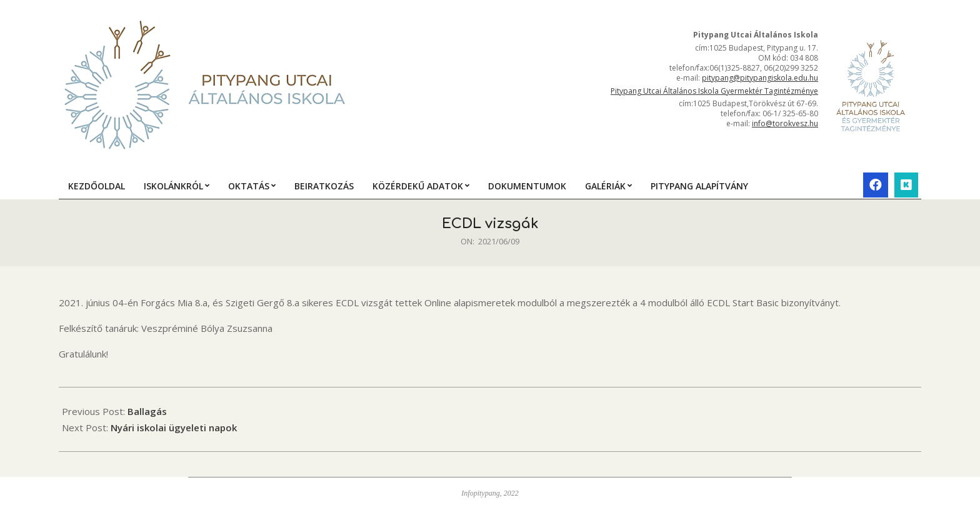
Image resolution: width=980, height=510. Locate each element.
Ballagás (147, 411)
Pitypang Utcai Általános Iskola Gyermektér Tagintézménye (714, 91)
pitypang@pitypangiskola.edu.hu (760, 78)
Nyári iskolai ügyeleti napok (174, 427)
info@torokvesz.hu (785, 123)
